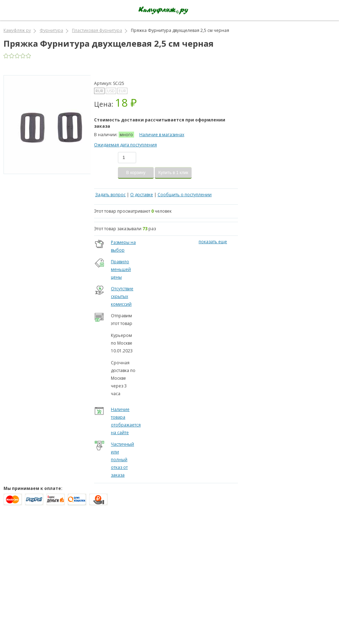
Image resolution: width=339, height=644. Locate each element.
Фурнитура (51, 30)
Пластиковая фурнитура (97, 30)
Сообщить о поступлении (185, 195)
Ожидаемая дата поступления (125, 145)
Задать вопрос (110, 195)
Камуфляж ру (17, 30)
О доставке (142, 195)
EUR (122, 91)
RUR (99, 91)
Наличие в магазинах (162, 135)
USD (111, 91)
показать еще (213, 242)
